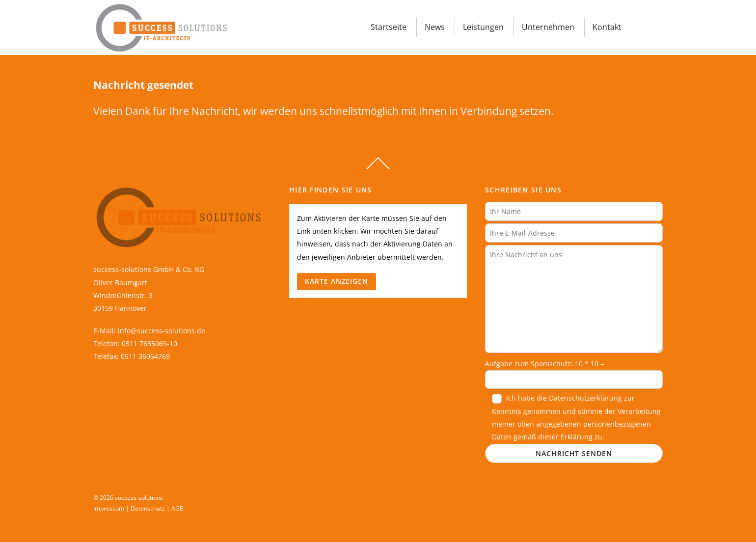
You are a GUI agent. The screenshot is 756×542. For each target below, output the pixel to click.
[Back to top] (378, 169)
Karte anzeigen (337, 281)
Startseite (389, 27)
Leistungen (483, 27)
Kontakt (607, 27)
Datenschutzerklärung (585, 398)
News (435, 27)
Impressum (109, 508)
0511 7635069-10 (149, 343)
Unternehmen (548, 27)
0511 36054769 (145, 356)
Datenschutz (148, 508)
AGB (177, 508)
